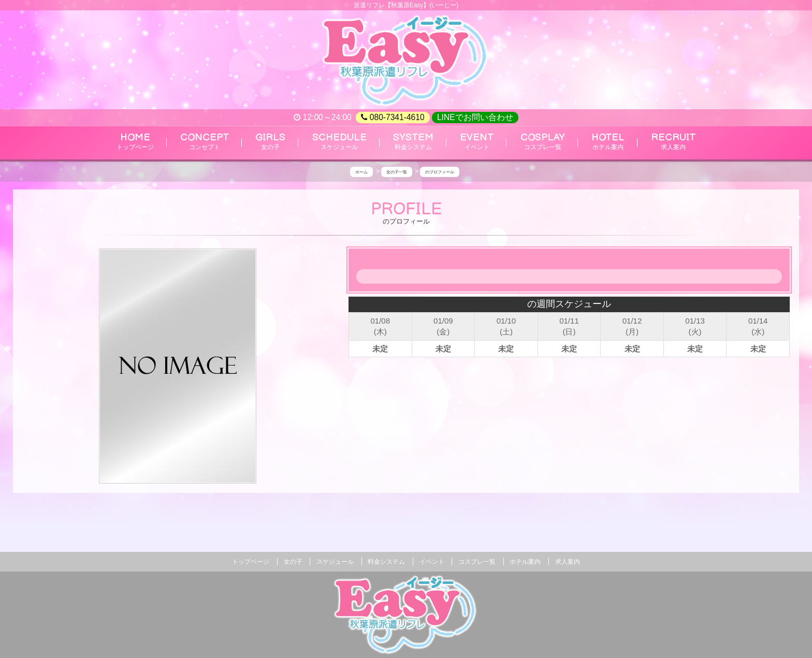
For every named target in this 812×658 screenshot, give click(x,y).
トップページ (251, 562)
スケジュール (335, 562)
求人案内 (568, 562)
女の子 (293, 562)
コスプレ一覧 (477, 562)
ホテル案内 (525, 562)
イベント (432, 562)
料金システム (386, 562)
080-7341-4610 (393, 118)
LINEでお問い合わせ (475, 117)
